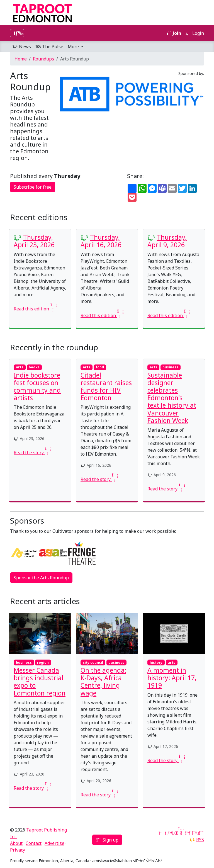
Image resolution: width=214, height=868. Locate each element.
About (16, 843)
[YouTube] (181, 833)
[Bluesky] (194, 833)
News (22, 47)
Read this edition (35, 309)
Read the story (32, 453)
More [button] (74, 47)
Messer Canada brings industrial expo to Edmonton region (40, 682)
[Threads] (201, 833)
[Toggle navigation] (17, 33)
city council (93, 662)
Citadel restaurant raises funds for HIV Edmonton (106, 387)
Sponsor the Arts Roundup (41, 578)
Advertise (54, 843)
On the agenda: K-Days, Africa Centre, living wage (103, 682)
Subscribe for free (33, 187)
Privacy (18, 850)
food (100, 367)
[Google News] (161, 833)
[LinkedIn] (174, 833)
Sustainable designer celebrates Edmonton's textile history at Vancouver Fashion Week (172, 398)
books (34, 367)
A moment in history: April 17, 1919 (172, 678)
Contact (34, 843)
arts (20, 367)
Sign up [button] (107, 840)
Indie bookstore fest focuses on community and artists (37, 387)
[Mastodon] (188, 833)
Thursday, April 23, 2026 (34, 241)
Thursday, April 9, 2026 (167, 241)
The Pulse (49, 47)
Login (195, 33)
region (43, 662)
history (156, 662)
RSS (200, 840)
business (170, 367)
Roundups (43, 59)
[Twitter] (168, 833)
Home (21, 59)
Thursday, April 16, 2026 (101, 241)
